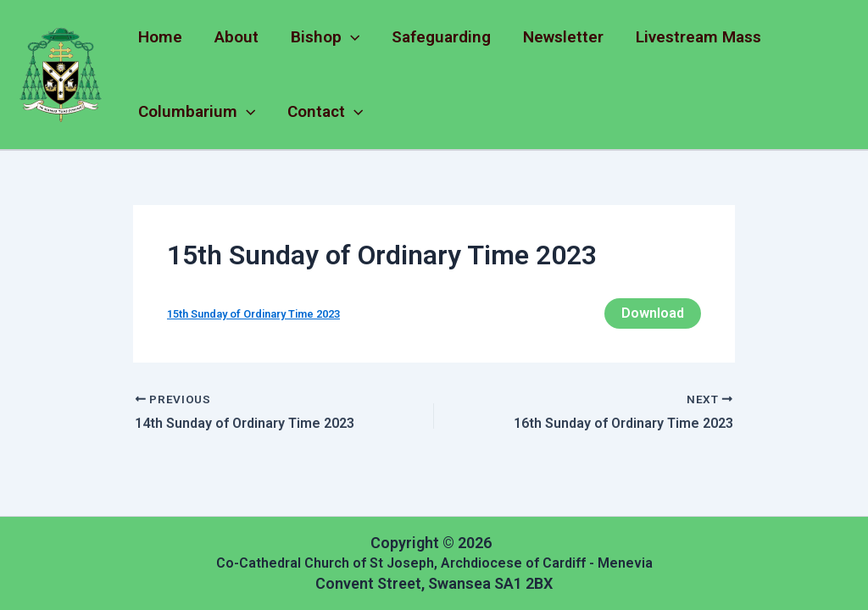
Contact (325, 112)
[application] (351, 37)
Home (160, 37)
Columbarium (197, 112)
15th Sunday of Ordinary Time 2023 (253, 314)
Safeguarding (441, 37)
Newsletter (563, 37)
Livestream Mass (698, 37)
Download (653, 313)
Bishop (325, 37)
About (236, 37)
